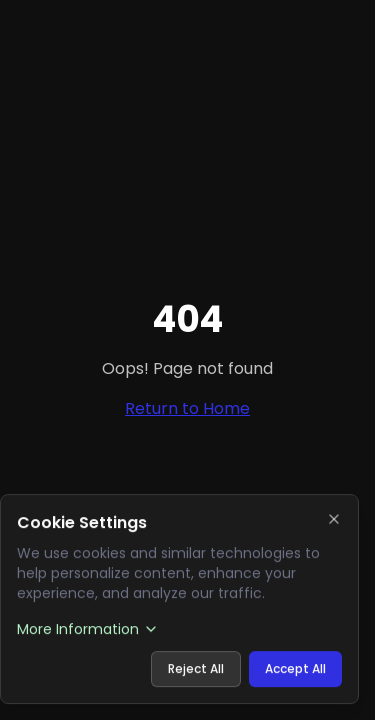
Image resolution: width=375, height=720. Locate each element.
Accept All (295, 668)
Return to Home (187, 408)
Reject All (196, 668)
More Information (88, 629)
